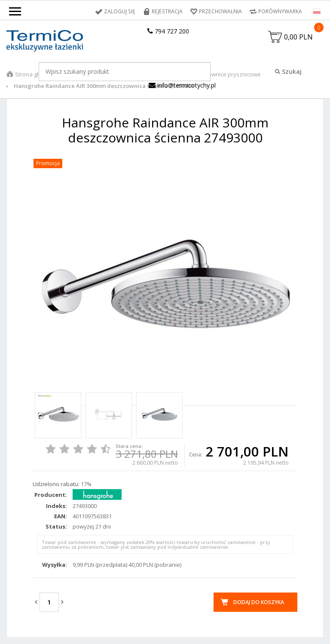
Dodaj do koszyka (259, 602)
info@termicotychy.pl (182, 85)
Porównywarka (280, 11)
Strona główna (34, 74)
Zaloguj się (121, 11)
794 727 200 (168, 31)
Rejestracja (168, 11)
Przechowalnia (220, 11)
